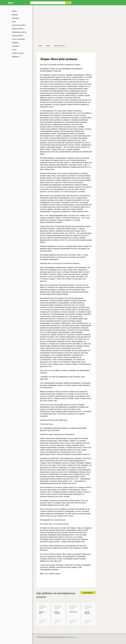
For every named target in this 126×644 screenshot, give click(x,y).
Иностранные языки (59, 46)
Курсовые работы (18, 29)
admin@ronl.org (74, 637)
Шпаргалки (15, 57)
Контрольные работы (19, 25)
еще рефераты (88, 593)
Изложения (16, 18)
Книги (14, 22)
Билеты (14, 11)
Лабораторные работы (19, 32)
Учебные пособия (18, 53)
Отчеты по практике (18, 39)
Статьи (14, 50)
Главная (40, 46)
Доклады (15, 15)
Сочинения (15, 46)
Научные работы (17, 36)
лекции (48, 46)
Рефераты (15, 43)
